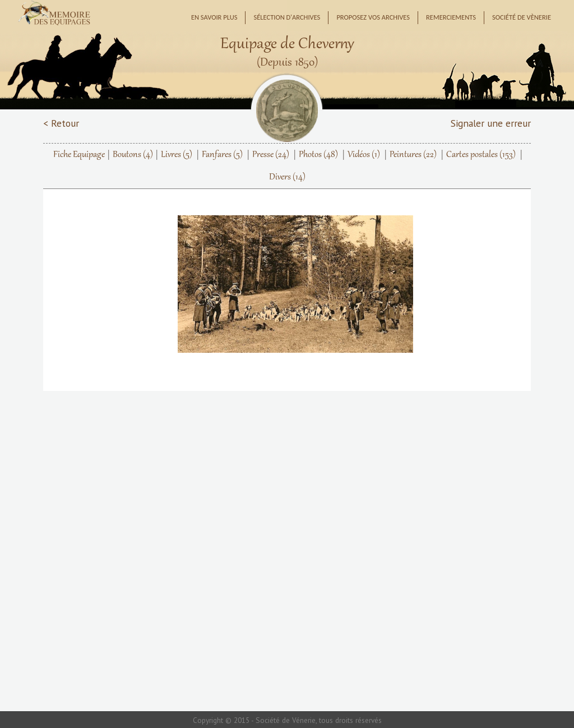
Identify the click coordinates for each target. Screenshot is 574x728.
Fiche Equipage (79, 155)
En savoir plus (214, 17)
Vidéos (364, 155)
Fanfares (222, 155)
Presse (271, 155)
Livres (177, 155)
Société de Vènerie (522, 17)
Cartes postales (481, 155)
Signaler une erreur (491, 123)
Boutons (133, 155)
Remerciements (451, 17)
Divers (287, 177)
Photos (318, 155)
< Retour (61, 123)
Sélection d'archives (287, 17)
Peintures (413, 155)
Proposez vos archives (373, 17)
